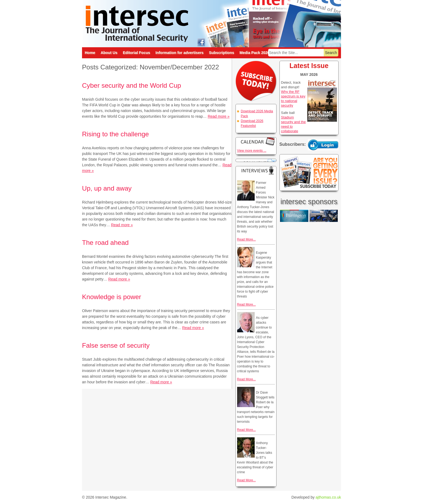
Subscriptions (221, 53)
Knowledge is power (112, 297)
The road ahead (105, 243)
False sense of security (116, 345)
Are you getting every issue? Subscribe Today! (309, 172)
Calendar (256, 141)
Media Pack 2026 (255, 53)
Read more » (219, 116)
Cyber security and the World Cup (132, 85)
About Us (109, 53)
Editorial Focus (136, 53)
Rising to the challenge (115, 134)
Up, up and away (107, 188)
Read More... (246, 239)
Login (323, 145)
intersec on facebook (201, 42)
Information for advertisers (179, 53)
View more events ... (252, 151)
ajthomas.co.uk (328, 497)
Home (90, 53)
